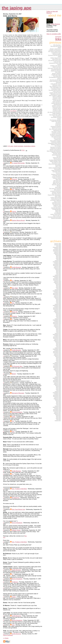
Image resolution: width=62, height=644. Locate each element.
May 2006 (59, 257)
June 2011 (58, 331)
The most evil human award (56, 47)
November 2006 (57, 264)
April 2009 (58, 299)
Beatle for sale (57, 205)
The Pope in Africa (56, 132)
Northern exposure (56, 174)
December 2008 (57, 294)
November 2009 (57, 308)
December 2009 (57, 309)
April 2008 (58, 285)
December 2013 (57, 367)
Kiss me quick (57, 138)
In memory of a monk (55, 134)
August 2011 (58, 333)
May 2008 (59, 286)
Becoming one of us (56, 94)
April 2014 (58, 372)
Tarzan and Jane (57, 107)
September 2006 (57, 262)
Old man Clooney (56, 185)
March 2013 (58, 356)
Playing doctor (57, 159)
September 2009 (57, 305)
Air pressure (58, 146)
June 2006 (58, 258)
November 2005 (57, 250)
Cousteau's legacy (56, 89)
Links (58, 39)
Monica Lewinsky (57, 73)
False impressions (56, 170)
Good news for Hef (56, 199)
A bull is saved (57, 207)
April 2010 (58, 314)
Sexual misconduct (56, 218)
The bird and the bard (55, 80)
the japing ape (17, 8)
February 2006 (57, 253)
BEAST (14, 374)
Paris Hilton (58, 72)
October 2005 (58, 248)
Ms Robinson (16, 498)
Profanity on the (55, 50)
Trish (13, 625)
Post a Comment (8, 635)
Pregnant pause (57, 176)
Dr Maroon (15, 582)
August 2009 (58, 304)
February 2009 (57, 297)
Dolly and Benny (57, 102)
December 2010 (57, 324)
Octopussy (58, 124)
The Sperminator (57, 204)
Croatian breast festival (55, 160)
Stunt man (58, 179)
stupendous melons (30, 146)
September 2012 (57, 349)
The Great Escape (56, 137)
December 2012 (57, 353)
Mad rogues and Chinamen (54, 151)
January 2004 (58, 244)
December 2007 (57, 280)
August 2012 (58, 348)
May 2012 (59, 344)
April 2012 (58, 343)
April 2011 (58, 328)
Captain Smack (16, 530)
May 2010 (59, 315)
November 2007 (57, 279)
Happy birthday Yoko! (55, 161)
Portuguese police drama (54, 143)
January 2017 (58, 412)
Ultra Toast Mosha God (18, 509)
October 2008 (58, 292)
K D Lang (10, 146)
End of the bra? (57, 157)
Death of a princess (56, 71)
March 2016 (58, 400)
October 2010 (58, 321)
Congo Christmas (56, 177)
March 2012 (58, 342)
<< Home (6, 638)
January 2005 (58, 245)
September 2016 (57, 407)
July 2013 (59, 361)
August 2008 (58, 290)
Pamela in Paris (57, 110)
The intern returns (56, 194)
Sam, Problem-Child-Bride (19, 489)
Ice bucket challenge (56, 200)
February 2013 (57, 355)
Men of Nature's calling (55, 95)
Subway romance (56, 106)
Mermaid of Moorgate (18, 393)
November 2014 (57, 381)
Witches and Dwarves (55, 150)
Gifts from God (57, 181)
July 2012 (59, 347)
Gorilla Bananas (16, 267)
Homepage (58, 37)
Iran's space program (56, 141)
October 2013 (58, 365)
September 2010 (57, 320)
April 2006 (58, 256)
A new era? (58, 125)
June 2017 (58, 418)
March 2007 (58, 269)
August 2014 (58, 377)
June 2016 (58, 404)
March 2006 (58, 254)
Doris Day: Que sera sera (54, 68)
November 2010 (57, 322)
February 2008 (57, 282)
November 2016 (57, 410)
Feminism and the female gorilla (55, 56)
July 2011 (59, 332)
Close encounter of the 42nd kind (55, 82)
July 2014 (59, 376)
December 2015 (57, 396)
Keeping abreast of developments (56, 104)
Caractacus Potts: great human (55, 64)
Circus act (58, 173)
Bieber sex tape (57, 183)
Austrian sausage (56, 192)
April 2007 (58, 270)
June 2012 (58, 345)
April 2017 (58, 416)
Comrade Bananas (56, 70)
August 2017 (58, 421)
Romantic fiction (57, 172)
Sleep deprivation (56, 155)
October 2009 (58, 307)
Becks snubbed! (57, 97)
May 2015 (59, 388)
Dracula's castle (57, 98)
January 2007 (58, 267)
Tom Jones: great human (55, 51)
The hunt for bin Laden (55, 115)
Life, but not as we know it (54, 112)
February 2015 (57, 384)
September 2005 (57, 247)
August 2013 (58, 362)
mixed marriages (18, 146)
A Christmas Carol (56, 53)
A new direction (57, 101)
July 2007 (59, 274)
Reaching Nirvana (56, 152)
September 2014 (57, 378)
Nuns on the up (57, 216)
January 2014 (58, 368)
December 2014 (57, 382)
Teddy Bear (58, 210)
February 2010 (57, 311)
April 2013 (58, 358)
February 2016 (57, 399)
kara (13, 303)
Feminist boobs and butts (54, 217)
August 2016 (58, 406)
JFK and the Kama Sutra (55, 60)
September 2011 (57, 334)
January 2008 (58, 281)
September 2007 (57, 276)
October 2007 (58, 278)
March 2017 (58, 415)
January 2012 (58, 339)
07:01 (23, 150)
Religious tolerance (56, 145)
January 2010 (58, 310)
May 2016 (59, 402)
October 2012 (58, 350)
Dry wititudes (58, 213)
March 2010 (58, 313)
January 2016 (58, 398)
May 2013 (59, 359)
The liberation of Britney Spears (55, 78)
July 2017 (59, 419)
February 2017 (57, 413)
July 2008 (59, 288)
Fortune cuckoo (57, 178)
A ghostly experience (56, 191)
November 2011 (57, 337)
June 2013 (58, 360)
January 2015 (58, 383)
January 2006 (58, 252)
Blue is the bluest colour (55, 164)
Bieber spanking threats (55, 168)
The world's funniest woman (56, 118)
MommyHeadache (17, 412)
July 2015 (59, 390)
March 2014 (58, 371)
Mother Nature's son (56, 58)
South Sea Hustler (56, 121)
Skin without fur (57, 182)
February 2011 (57, 326)
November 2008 (57, 293)
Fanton (14, 597)
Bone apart (58, 187)
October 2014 (58, 379)
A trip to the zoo (57, 91)
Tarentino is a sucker (56, 147)
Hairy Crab (58, 166)
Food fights (58, 165)
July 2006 (59, 259)
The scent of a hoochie (55, 188)
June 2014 (58, 374)
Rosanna (14, 179)
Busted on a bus (57, 99)
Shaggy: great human (55, 49)
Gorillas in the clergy (56, 66)
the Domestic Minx (17, 366)
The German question (55, 120)
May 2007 (59, 271)
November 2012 (57, 351)
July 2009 (59, 303)
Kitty (13, 190)
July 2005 (59, 246)
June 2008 (58, 287)
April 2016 (58, 401)
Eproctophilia (58, 169)
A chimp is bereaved (56, 135)
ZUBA (13, 417)
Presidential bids (57, 209)
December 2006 (57, 265)
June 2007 (58, 273)
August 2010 (58, 319)
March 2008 (58, 284)
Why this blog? (57, 45)
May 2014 (59, 373)
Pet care (59, 156)
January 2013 (58, 354)
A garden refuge (57, 108)
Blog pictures (58, 190)
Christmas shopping (56, 126)
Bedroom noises (57, 85)
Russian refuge (57, 154)
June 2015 (58, 389)
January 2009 (58, 296)
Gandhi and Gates (56, 75)
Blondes (59, 186)
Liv (13, 281)
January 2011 (58, 325)
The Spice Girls (57, 76)
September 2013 (57, 364)
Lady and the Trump (56, 84)
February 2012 (57, 341)
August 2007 (58, 275)
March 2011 (58, 327)
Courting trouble (57, 111)
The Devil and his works (55, 90)
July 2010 (59, 318)
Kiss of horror (57, 201)
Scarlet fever (58, 139)
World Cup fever (57, 67)
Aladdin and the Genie (55, 93)
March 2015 (58, 385)
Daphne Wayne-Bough (18, 220)
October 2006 (58, 263)
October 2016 (58, 408)
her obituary (13, 111)
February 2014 (57, 370)
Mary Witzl (15, 288)
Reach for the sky (56, 128)
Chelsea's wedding (56, 142)
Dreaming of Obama (56, 148)
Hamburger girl (57, 130)
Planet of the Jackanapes (54, 195)
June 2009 (58, 302)
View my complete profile (54, 34)
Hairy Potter (58, 196)
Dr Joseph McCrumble (18, 163)
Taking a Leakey (57, 54)
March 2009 (58, 298)
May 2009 (59, 301)
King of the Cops (57, 59)
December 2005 (57, 251)
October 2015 (58, 394)
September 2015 (57, 393)
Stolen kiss (58, 212)
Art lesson (58, 123)
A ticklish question (56, 133)
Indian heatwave (57, 113)
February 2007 (57, 268)
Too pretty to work (56, 163)
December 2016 (57, 411)
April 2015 (58, 387)
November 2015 (57, 395)
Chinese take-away (56, 208)
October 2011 (58, 336)
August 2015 (58, 391)
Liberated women (56, 203)
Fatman (14, 212)
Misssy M (14, 312)
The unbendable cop (56, 88)
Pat (13, 421)
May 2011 (59, 330)
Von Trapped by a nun (55, 86)
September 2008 (57, 291)
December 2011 (57, 338)
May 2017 (59, 417)
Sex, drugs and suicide (55, 129)
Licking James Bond (56, 198)
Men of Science (57, 116)
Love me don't (57, 62)
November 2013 (57, 366)
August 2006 (58, 261)
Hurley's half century (56, 214)
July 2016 (59, 405)
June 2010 (58, 316)
